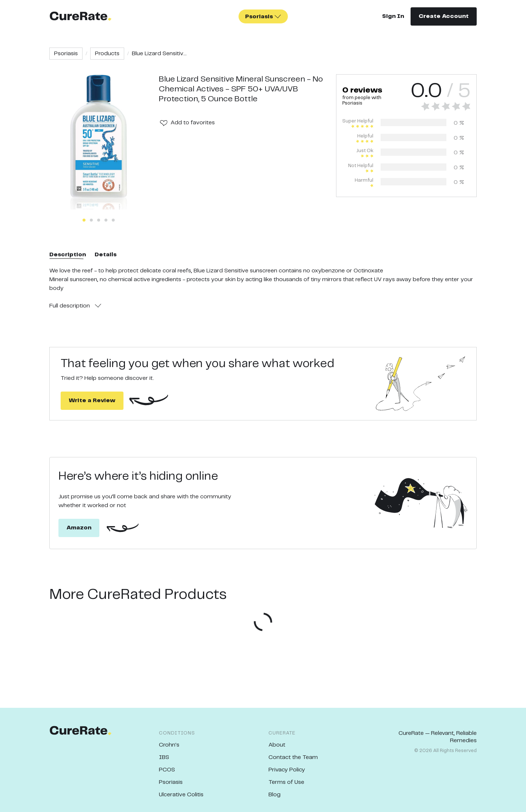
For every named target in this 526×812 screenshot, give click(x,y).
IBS (164, 757)
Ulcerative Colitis (181, 795)
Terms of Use (286, 782)
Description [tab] (68, 255)
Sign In (393, 16)
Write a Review (92, 401)
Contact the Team (293, 757)
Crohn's (169, 745)
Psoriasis (66, 54)
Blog (275, 795)
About (277, 745)
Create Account (444, 16)
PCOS (167, 770)
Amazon (79, 528)
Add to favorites (193, 123)
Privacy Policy (287, 770)
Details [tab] (106, 255)
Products (107, 54)
